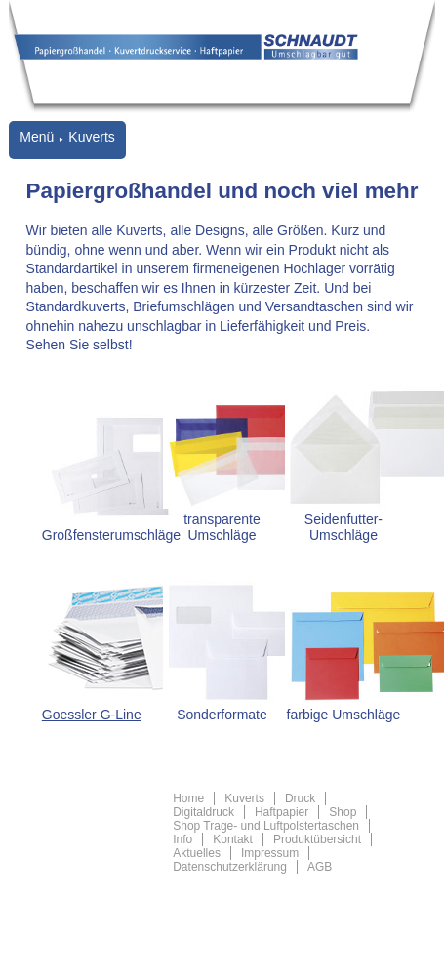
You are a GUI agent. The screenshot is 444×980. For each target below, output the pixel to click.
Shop (343, 812)
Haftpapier (282, 812)
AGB (320, 867)
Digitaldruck (203, 812)
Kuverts (244, 798)
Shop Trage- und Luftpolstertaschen (266, 826)
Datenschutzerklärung (230, 867)
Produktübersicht (317, 839)
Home (188, 798)
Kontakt (233, 839)
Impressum (270, 853)
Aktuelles (197, 853)
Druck (300, 798)
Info (182, 839)
